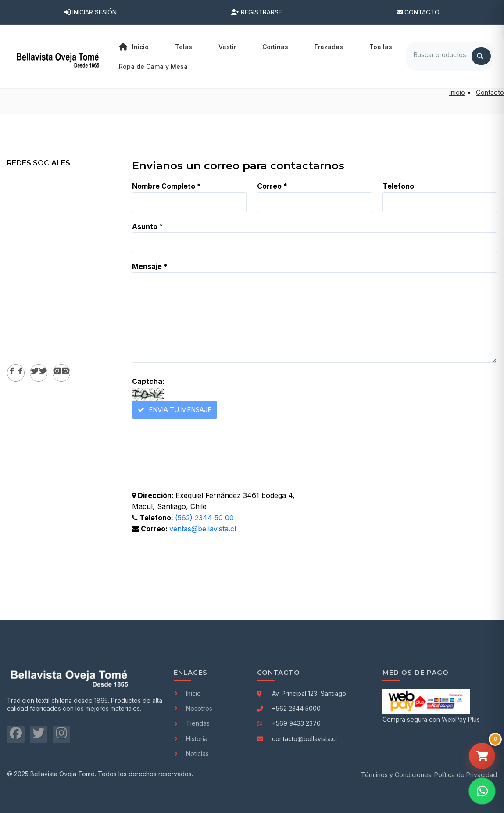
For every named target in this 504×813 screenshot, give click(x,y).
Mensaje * (150, 266)
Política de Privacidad (466, 775)
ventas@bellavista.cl (203, 529)
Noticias (191, 754)
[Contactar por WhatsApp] (482, 791)
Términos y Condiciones (396, 775)
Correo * (272, 186)
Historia (191, 739)
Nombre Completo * (166, 186)
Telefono (398, 186)
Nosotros (193, 708)
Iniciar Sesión (91, 12)
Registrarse (257, 12)
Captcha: (148, 381)
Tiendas (192, 723)
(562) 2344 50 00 (204, 518)
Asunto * (148, 226)
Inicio (134, 47)
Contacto (418, 12)
